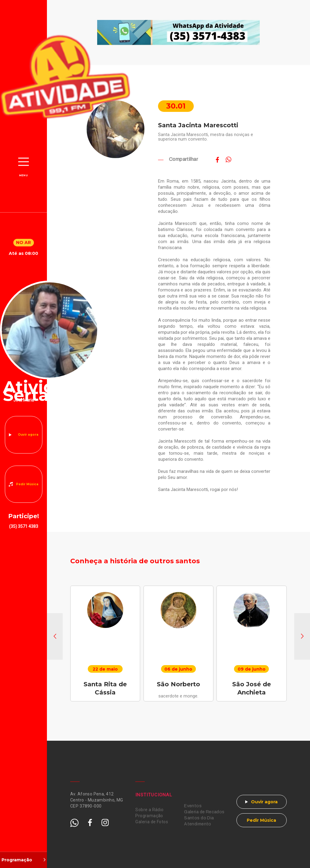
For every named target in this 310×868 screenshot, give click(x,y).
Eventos (193, 806)
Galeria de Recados (204, 812)
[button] (55, 636)
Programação (149, 816)
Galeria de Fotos (152, 822)
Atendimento (198, 824)
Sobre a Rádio (149, 810)
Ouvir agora (28, 435)
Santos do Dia (199, 818)
